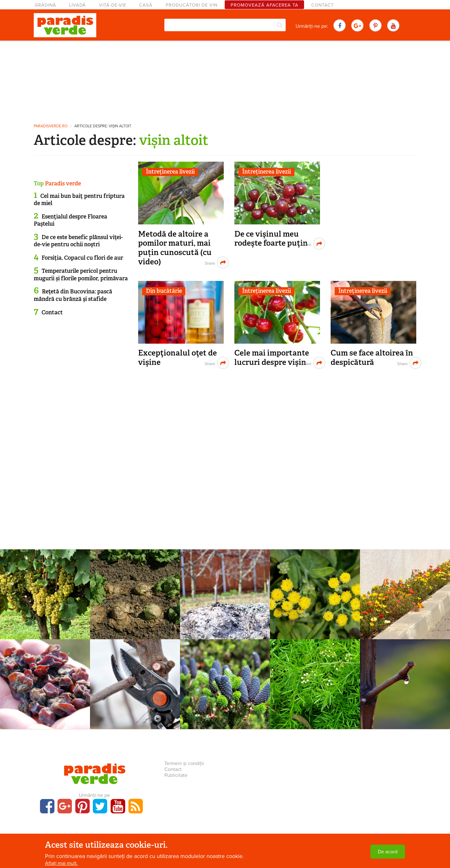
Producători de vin (192, 5)
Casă (146, 5)
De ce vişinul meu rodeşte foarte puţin (271, 239)
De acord (388, 852)
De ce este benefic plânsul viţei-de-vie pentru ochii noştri (78, 241)
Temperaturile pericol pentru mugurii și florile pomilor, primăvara (81, 275)
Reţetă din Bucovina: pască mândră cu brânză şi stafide (73, 295)
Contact (322, 5)
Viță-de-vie (113, 5)
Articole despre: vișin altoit (103, 126)
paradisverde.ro (51, 126)
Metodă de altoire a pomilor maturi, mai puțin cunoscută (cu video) (175, 248)
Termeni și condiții (184, 763)
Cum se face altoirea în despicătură (372, 358)
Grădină (45, 5)
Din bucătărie (164, 291)
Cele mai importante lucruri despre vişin (272, 358)
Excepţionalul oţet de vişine (177, 358)
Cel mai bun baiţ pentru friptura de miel (79, 200)
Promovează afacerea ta (265, 5)
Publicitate (176, 775)
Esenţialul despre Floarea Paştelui (70, 220)
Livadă (77, 5)
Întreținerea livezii (170, 172)
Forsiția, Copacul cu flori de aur (82, 258)
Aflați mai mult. (61, 863)
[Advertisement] (225, 80)
